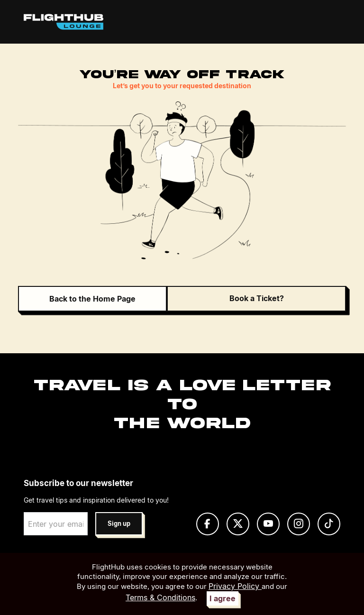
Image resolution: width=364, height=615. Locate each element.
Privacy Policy (235, 586)
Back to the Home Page (92, 299)
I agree (223, 598)
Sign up (119, 524)
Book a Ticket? (257, 298)
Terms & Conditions (160, 597)
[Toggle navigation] (330, 22)
